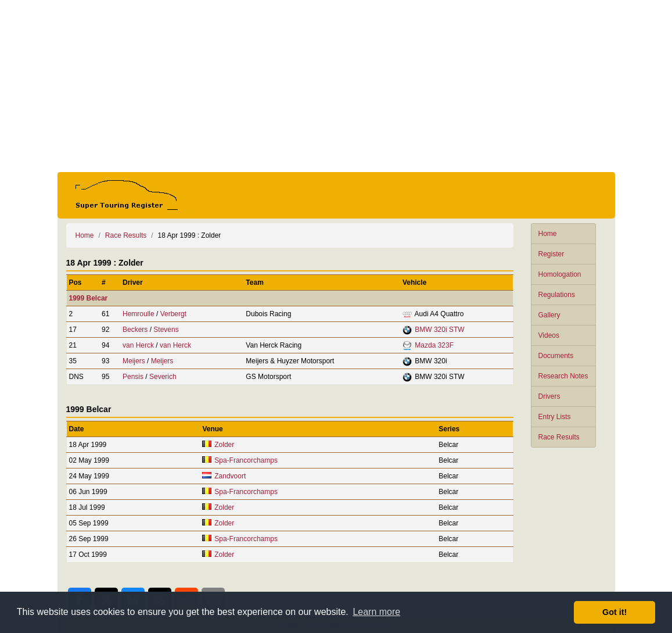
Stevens (166, 330)
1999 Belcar (89, 298)
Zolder (224, 445)
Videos (549, 335)
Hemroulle (139, 314)
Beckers (135, 330)
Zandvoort (230, 476)
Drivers (549, 396)
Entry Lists (555, 417)
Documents (556, 356)
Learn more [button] (376, 612)
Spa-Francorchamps (246, 460)
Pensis (133, 377)
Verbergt (173, 314)
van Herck (138, 345)
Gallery (549, 315)
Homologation (560, 274)
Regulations (557, 295)
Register (551, 254)
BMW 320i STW (439, 330)
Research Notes (563, 376)
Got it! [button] (614, 612)
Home (548, 234)
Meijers (134, 361)
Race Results (559, 437)
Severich (163, 377)
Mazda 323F (434, 345)
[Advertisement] (336, 86)
